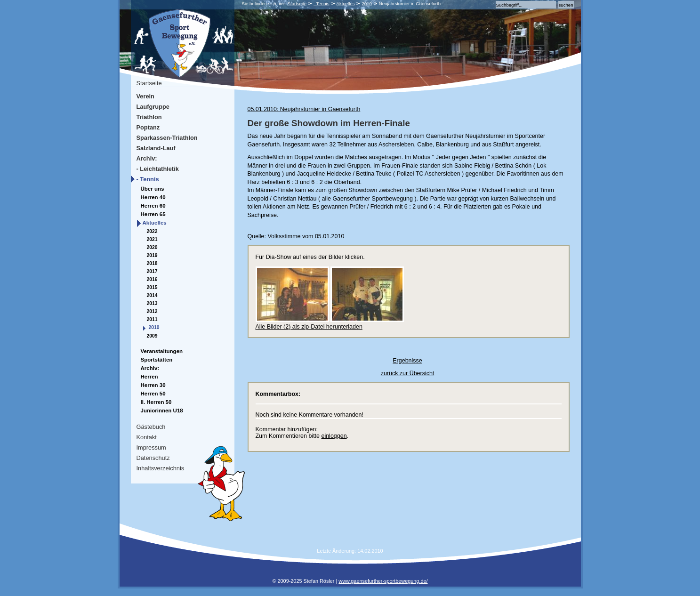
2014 (152, 295)
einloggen (334, 436)
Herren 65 (153, 214)
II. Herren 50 (156, 402)
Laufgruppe (153, 107)
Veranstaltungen (162, 351)
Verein (145, 96)
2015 (152, 287)
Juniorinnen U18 (162, 411)
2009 (152, 336)
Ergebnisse (407, 361)
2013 (152, 303)
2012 (152, 311)
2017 (152, 271)
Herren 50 (153, 394)
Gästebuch (151, 427)
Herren (149, 377)
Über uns (153, 189)
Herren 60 (153, 206)
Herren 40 (153, 197)
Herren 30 (153, 385)
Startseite (297, 4)
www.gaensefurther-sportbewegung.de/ (383, 581)
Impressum (151, 447)
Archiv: (147, 158)
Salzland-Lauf (156, 148)
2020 (152, 247)
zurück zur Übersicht (408, 373)
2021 (152, 239)
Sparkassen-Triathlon (167, 138)
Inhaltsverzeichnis (161, 468)
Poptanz (148, 127)
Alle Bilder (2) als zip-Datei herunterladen (309, 327)
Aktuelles (346, 4)
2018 (152, 263)
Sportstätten (157, 360)
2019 (152, 255)
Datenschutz (153, 458)
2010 (366, 4)
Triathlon (149, 117)
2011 (152, 319)
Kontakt (147, 437)
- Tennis (321, 4)
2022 (152, 231)
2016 (152, 279)
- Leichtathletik (158, 169)
